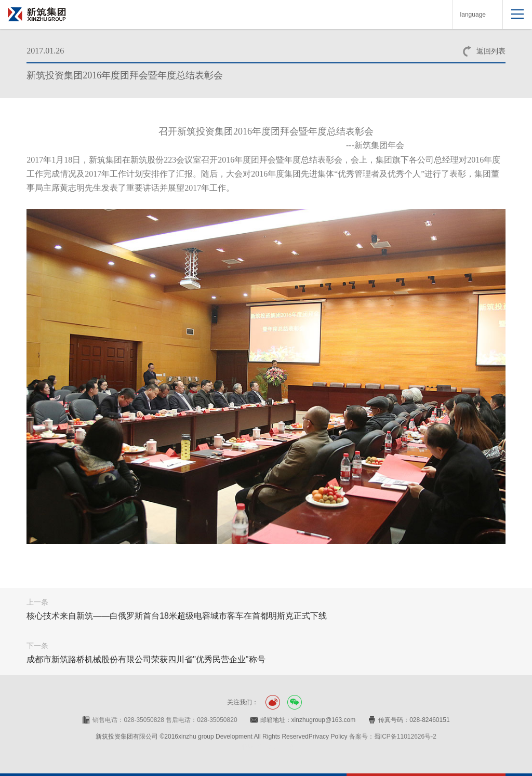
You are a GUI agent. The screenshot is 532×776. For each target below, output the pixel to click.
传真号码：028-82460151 (414, 720)
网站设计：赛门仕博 (266, 747)
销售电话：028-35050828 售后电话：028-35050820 (165, 720)
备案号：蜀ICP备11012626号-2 (393, 737)
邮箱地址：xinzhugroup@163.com (308, 720)
